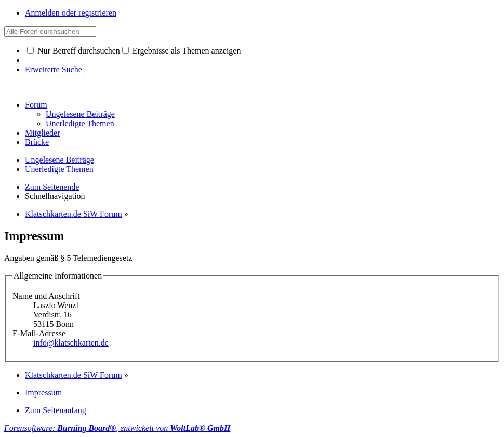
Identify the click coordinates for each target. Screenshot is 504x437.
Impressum (43, 393)
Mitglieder (43, 133)
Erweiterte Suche (54, 69)
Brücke (37, 142)
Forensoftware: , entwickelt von (117, 428)
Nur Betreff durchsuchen (74, 51)
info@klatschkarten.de (71, 343)
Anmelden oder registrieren (71, 13)
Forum (36, 105)
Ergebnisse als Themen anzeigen (182, 51)
